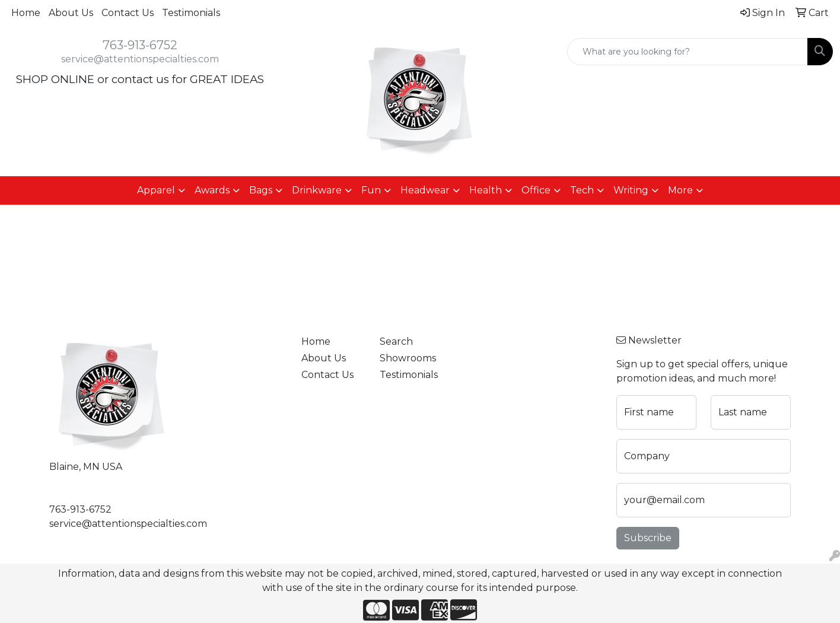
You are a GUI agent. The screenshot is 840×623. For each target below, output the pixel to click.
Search (396, 341)
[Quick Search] (688, 52)
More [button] (680, 190)
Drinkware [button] (317, 190)
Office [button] (536, 190)
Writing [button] (631, 190)
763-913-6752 (140, 45)
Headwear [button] (425, 190)
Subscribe (648, 538)
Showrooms (408, 358)
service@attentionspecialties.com (140, 59)
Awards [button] (212, 190)
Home (26, 13)
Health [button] (486, 190)
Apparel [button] (156, 190)
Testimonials (191, 13)
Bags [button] (261, 190)
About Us (71, 13)
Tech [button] (582, 190)
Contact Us (128, 13)
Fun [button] (371, 190)
